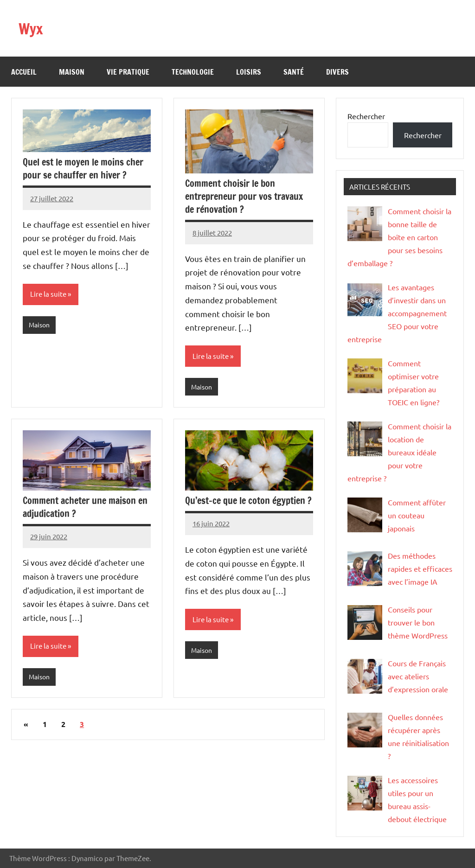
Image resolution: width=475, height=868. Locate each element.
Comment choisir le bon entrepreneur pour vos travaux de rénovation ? (244, 196)
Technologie (193, 72)
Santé (294, 72)
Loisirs (249, 72)
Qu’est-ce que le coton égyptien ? (248, 501)
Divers (337, 72)
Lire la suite (49, 294)
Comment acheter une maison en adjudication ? (85, 508)
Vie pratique (128, 72)
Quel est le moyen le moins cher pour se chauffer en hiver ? (83, 169)
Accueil (24, 72)
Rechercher (366, 116)
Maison (72, 72)
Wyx (33, 28)
